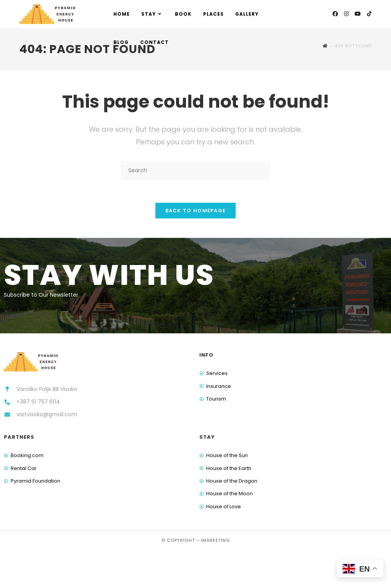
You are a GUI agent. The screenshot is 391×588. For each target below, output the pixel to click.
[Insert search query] (195, 170)
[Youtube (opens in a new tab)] (358, 14)
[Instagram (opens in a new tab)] (346, 14)
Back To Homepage (196, 211)
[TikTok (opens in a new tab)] (369, 14)
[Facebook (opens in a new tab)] (335, 14)
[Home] (325, 46)
